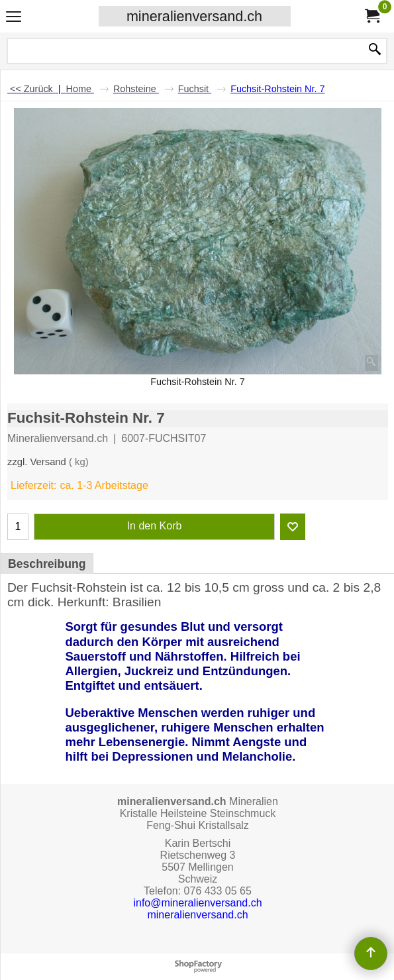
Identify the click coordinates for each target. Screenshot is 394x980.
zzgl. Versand (37, 462)
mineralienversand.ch (194, 16)
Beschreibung (47, 564)
